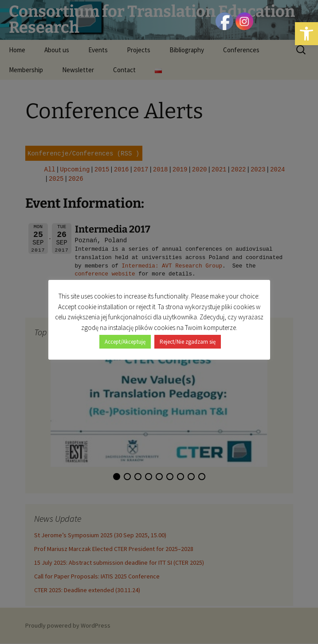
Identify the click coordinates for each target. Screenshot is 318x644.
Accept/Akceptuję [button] (125, 337)
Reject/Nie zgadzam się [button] (188, 337)
